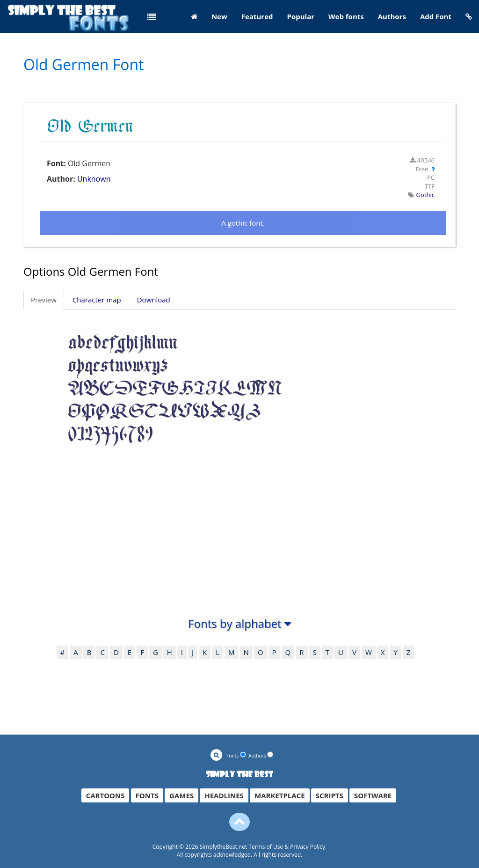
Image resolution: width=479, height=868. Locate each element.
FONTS (147, 795)
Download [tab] (154, 300)
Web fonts (346, 16)
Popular (301, 16)
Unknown (94, 179)
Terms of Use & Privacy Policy (287, 847)
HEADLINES (224, 795)
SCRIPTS (330, 795)
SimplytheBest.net (224, 847)
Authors (392, 16)
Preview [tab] (44, 300)
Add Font (436, 16)
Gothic (425, 195)
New (219, 16)
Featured (257, 16)
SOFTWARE (373, 795)
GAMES (181, 795)
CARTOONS (105, 795)
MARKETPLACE (280, 795)
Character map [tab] (97, 300)
